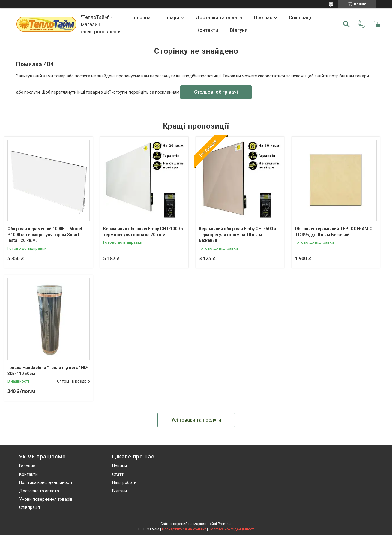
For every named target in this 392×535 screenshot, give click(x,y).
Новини (120, 466)
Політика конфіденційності (46, 482)
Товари (171, 18)
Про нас (263, 18)
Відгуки (239, 30)
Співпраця (301, 18)
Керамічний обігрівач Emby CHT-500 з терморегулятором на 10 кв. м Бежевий (238, 234)
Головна (141, 18)
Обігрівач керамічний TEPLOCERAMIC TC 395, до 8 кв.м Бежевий (334, 232)
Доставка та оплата (219, 18)
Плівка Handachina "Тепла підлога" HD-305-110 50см (48, 371)
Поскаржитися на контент (184, 529)
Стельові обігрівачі (216, 92)
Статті (118, 474)
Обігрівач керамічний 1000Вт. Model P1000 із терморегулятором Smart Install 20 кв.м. (45, 234)
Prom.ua (225, 524)
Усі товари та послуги (196, 420)
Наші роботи (124, 482)
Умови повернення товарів (46, 499)
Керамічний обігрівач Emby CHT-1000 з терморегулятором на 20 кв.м (143, 232)
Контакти (207, 30)
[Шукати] (346, 24)
